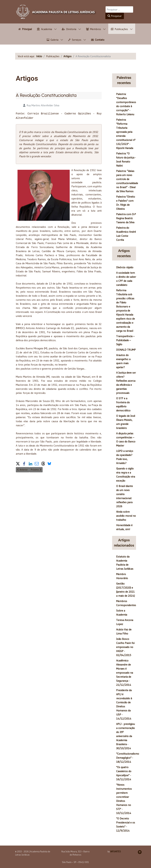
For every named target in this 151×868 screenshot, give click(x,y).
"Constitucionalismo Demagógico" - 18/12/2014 (128, 758)
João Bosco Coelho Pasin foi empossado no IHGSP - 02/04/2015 (125, 647)
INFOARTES (116, 851)
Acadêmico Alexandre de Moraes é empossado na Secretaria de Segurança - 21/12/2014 (125, 673)
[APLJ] (56, 12)
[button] (18, 462)
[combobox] (119, 9)
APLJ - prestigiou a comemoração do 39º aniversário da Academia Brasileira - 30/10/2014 (125, 736)
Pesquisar (115, 16)
